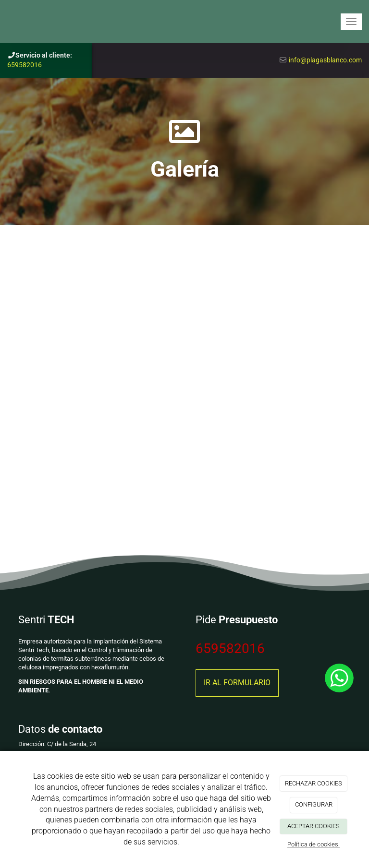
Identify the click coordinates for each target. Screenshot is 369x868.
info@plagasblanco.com (325, 60)
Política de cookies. (314, 844)
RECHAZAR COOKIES (314, 783)
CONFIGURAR (314, 804)
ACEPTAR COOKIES (314, 826)
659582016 (25, 65)
